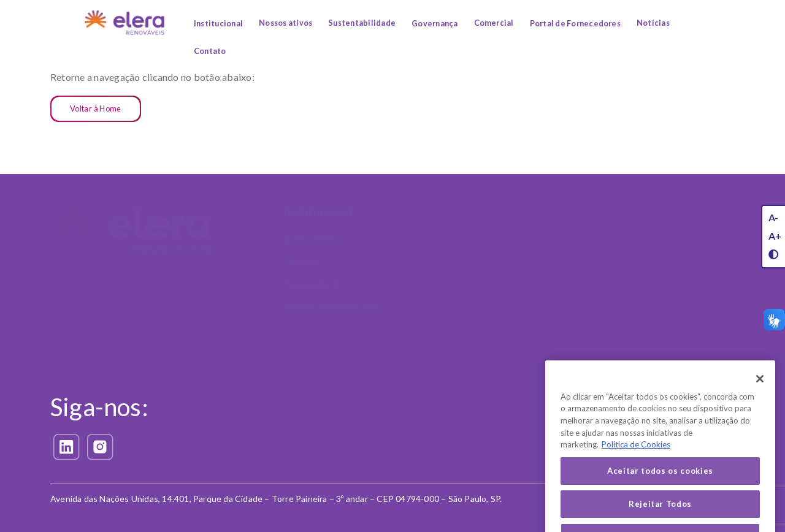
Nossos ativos (285, 23)
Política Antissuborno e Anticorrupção (679, 281)
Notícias (653, 23)
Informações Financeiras (331, 307)
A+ (775, 236)
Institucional (218, 23)
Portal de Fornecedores (575, 23)
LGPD (644, 332)
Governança (435, 23)
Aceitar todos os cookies (660, 484)
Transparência (312, 284)
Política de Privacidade (444, 442)
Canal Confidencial (670, 310)
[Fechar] (760, 392)
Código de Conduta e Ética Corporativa (675, 245)
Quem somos (309, 239)
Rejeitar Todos (660, 517)
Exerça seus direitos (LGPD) (440, 412)
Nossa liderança (664, 355)
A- (773, 217)
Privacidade (432, 379)
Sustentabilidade (362, 23)
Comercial (494, 23)
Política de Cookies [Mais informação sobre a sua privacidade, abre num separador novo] (636, 458)
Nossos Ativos (439, 212)
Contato (210, 51)
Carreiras (301, 261)
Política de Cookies (438, 464)
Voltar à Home (96, 108)
